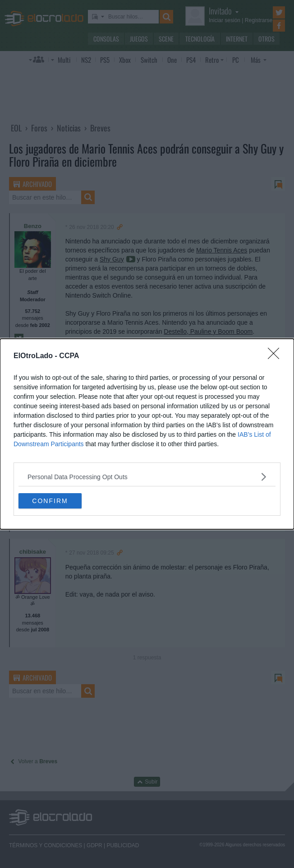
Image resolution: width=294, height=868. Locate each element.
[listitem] (147, 477)
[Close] (276, 356)
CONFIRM (50, 500)
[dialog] (147, 434)
